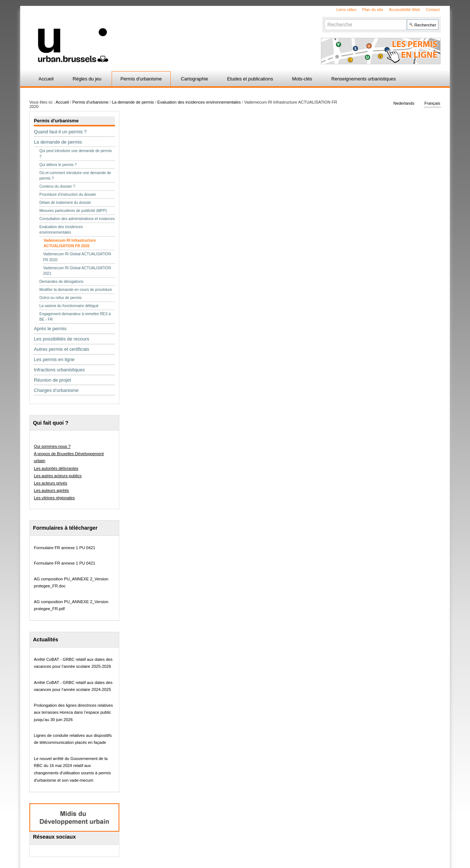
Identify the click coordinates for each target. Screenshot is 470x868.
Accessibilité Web (404, 10)
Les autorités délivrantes (56, 468)
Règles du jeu (87, 79)
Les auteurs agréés (51, 490)
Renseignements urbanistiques (364, 79)
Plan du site (373, 10)
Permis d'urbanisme (141, 79)
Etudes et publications (250, 79)
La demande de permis (133, 102)
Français (432, 104)
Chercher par (324, 19)
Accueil (46, 79)
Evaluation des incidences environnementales (199, 102)
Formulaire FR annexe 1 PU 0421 (64, 548)
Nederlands (404, 104)
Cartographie (195, 79)
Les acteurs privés (50, 483)
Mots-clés (302, 79)
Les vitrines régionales (54, 498)
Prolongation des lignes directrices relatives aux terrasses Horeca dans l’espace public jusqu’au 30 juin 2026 (73, 712)
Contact (433, 10)
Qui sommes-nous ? (52, 446)
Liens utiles (346, 10)
